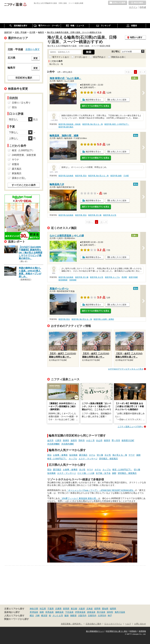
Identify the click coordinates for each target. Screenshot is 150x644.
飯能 (67, 615)
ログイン (133, 7)
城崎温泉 (59, 612)
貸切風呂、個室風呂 (108, 459)
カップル (73, 459)
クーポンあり (81, 57)
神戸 (110, 615)
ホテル (92, 455)
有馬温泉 (49, 612)
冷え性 (108, 455)
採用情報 (142, 631)
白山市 (99, 440)
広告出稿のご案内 (93, 624)
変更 (36, 58)
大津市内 (102, 615)
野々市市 (116, 440)
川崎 (37, 615)
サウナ (132, 455)
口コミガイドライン (113, 624)
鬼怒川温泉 (120, 612)
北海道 (90, 609)
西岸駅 (124, 277)
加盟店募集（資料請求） (72, 624)
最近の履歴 (137, 3)
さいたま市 (58, 615)
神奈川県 (34, 609)
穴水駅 (126, 176)
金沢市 (50, 440)
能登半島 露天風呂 (66, 127)
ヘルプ (128, 624)
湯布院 (110, 612)
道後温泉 (91, 612)
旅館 (138, 455)
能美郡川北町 (128, 440)
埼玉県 (43, 609)
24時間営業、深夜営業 (24, 155)
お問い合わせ (140, 624)
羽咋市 (82, 440)
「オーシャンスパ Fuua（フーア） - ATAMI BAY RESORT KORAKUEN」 (101, 490)
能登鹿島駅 (63, 280)
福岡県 (113, 609)
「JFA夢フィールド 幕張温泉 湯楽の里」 (79, 498)
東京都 (74, 609)
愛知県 (105, 609)
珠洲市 (66, 440)
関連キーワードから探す (17, 619)
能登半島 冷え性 (110, 215)
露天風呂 (83, 455)
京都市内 (92, 615)
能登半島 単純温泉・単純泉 (70, 124)
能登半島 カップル (112, 277)
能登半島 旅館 (116, 176)
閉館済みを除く (119, 57)
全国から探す (33, 49)
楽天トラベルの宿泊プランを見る (96, 106)
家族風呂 (17, 173)
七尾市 (58, 440)
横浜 (32, 615)
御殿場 (73, 615)
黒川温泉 (101, 612)
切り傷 (100, 455)
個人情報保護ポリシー (95, 631)
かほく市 (90, 440)
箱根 (42, 612)
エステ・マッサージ (88, 459)
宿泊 (49, 455)
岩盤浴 (15, 164)
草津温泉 (34, 612)
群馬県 (66, 609)
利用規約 (133, 631)
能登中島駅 (133, 277)
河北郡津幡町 (54, 444)
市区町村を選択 (24, 78)
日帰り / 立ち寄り (21, 103)
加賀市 (74, 440)
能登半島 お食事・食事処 (104, 319)
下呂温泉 (69, 612)
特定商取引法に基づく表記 (117, 631)
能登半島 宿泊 (81, 176)
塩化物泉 (73, 455)
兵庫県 (58, 609)
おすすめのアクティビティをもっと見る (126, 369)
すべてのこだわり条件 (24, 185)
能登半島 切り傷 (95, 215)
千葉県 (51, 609)
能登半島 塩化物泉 (66, 176)
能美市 (107, 440)
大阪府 (82, 609)
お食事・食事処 (60, 455)
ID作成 (143, 7)
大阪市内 (82, 615)
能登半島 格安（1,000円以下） (117, 124)
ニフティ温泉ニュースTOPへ (130, 427)
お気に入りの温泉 (118, 3)
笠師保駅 (73, 280)
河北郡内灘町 (68, 444)
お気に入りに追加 (118, 100)
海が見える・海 (120, 455)
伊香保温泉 (80, 612)
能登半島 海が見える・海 (92, 124)
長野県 (97, 609)
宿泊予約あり (99, 57)
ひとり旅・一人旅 (86, 473)
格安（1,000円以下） (57, 459)
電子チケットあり (61, 57)
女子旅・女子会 (103, 473)
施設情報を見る (92, 100)
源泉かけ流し (19, 178)
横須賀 (44, 615)
